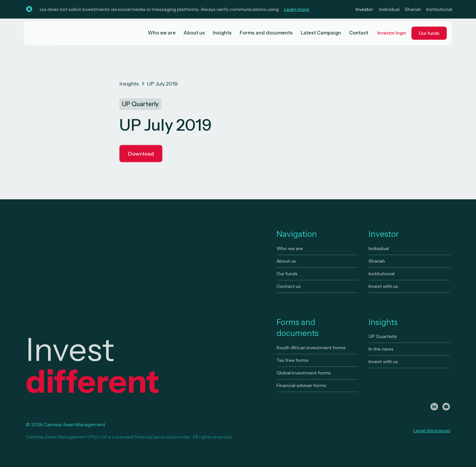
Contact (359, 33)
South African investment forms (311, 348)
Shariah (413, 9)
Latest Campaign (321, 33)
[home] (56, 33)
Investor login (392, 33)
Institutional (439, 9)
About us (194, 33)
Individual (389, 9)
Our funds (429, 33)
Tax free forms (293, 360)
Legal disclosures (432, 431)
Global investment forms (304, 373)
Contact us (289, 286)
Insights (222, 33)
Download (141, 154)
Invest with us (383, 286)
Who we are (162, 33)
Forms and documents (266, 33)
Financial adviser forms (301, 385)
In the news (381, 349)
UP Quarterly (383, 336)
